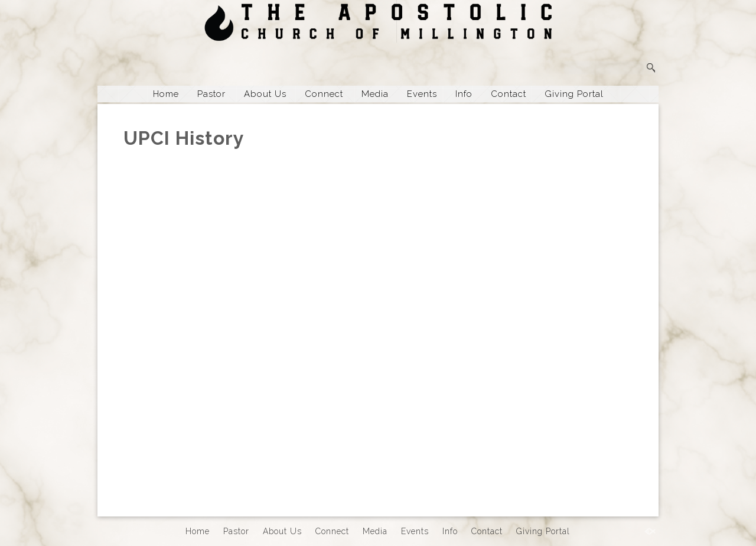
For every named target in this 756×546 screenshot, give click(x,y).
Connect (324, 94)
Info (464, 94)
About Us (265, 94)
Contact (509, 94)
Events (422, 94)
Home (166, 94)
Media (375, 94)
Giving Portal (574, 94)
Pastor (211, 94)
